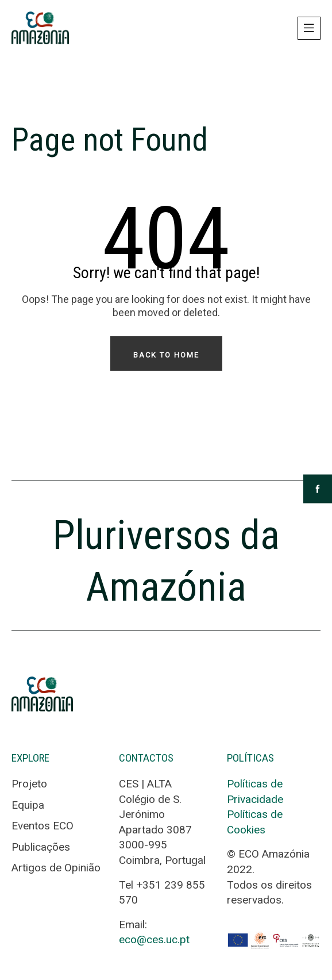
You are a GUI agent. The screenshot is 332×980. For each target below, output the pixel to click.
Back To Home (166, 355)
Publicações (41, 847)
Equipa (28, 805)
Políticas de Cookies (255, 822)
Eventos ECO (43, 826)
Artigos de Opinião (56, 868)
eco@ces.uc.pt (154, 939)
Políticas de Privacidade (255, 791)
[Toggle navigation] (309, 28)
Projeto (29, 784)
